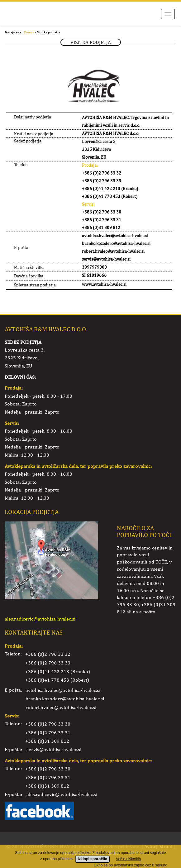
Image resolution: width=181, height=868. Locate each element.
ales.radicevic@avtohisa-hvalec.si (40, 619)
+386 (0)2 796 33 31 (48, 733)
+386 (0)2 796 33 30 (48, 724)
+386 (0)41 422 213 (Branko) (58, 671)
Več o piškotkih (128, 863)
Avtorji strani (158, 846)
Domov (29, 32)
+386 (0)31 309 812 (47, 741)
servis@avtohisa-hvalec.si (54, 749)
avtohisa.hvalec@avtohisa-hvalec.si (63, 690)
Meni (168, 14)
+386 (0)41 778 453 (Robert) (57, 680)
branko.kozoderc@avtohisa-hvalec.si (65, 699)
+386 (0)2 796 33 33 (48, 663)
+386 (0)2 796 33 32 (48, 654)
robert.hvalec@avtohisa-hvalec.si (61, 707)
